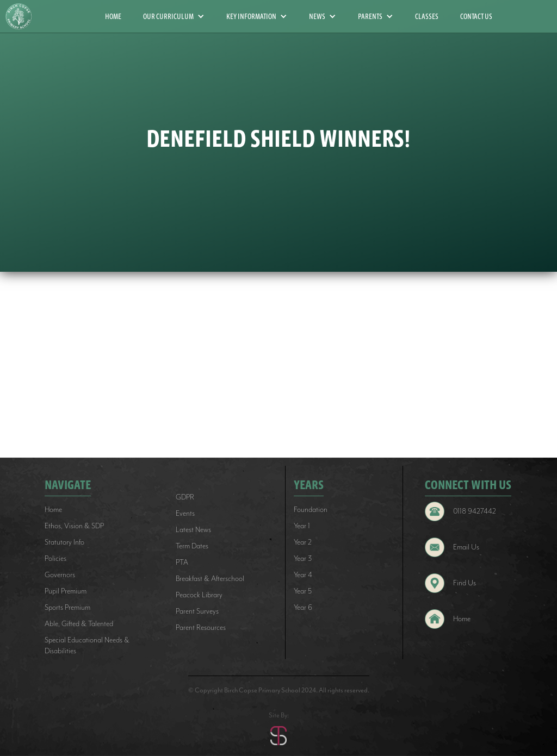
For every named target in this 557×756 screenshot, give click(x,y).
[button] (174, 16)
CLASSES (427, 16)
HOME (113, 16)
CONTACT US (476, 16)
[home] (23, 17)
